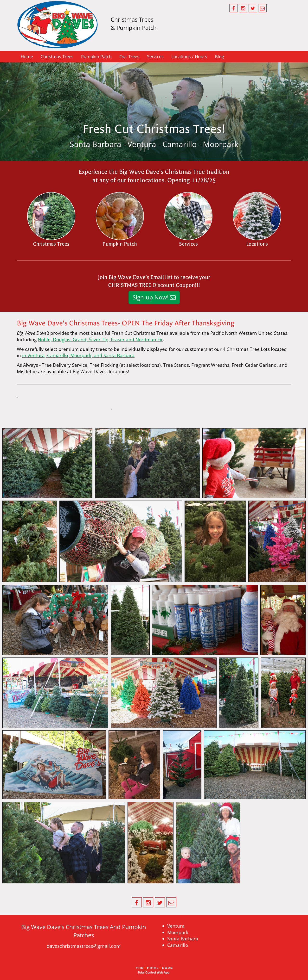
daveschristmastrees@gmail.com (84, 946)
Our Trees (129, 56)
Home (27, 56)
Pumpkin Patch (96, 56)
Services (155, 56)
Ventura (176, 926)
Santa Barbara (183, 939)
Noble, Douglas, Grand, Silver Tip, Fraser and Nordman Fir (100, 340)
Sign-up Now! (154, 297)
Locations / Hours (189, 56)
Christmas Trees (57, 56)
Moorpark (178, 932)
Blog (219, 56)
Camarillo (178, 945)
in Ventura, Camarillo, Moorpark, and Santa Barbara (78, 355)
